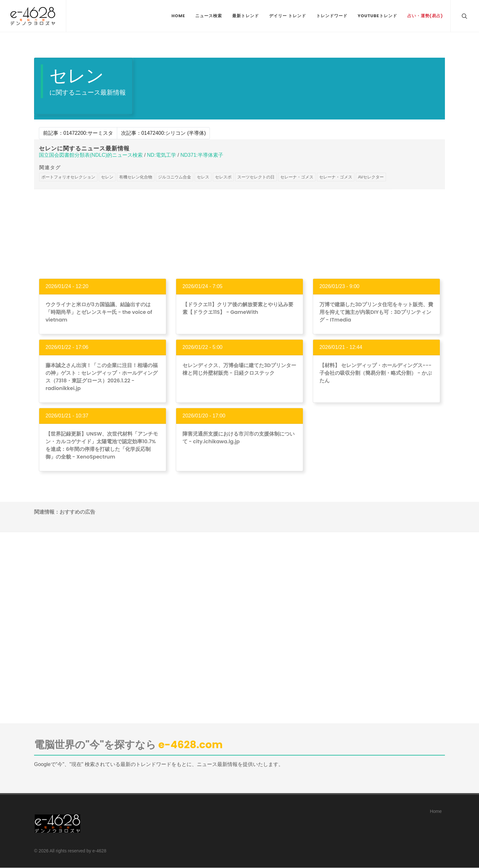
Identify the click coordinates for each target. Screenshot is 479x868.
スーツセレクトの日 (256, 177)
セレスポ (223, 177)
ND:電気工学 (162, 155)
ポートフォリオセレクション (68, 177)
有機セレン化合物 (136, 177)
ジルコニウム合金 (175, 177)
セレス (203, 177)
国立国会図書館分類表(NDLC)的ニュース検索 (91, 155)
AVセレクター (371, 177)
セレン (107, 177)
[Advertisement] (240, 234)
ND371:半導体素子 (202, 155)
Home (436, 811)
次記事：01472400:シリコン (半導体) (164, 133)
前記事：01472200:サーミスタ (78, 133)
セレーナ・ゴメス (297, 177)
